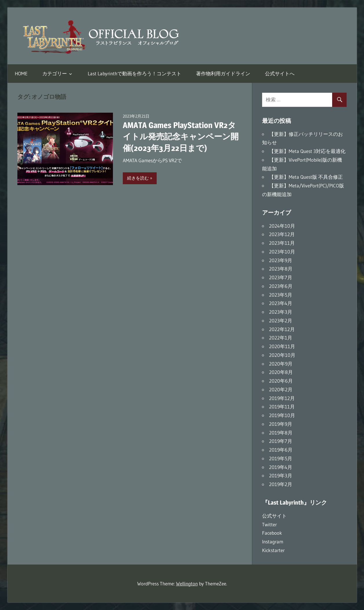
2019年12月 (282, 398)
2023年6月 (281, 286)
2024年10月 (282, 226)
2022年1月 (281, 338)
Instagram (273, 541)
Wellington (187, 583)
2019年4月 (281, 467)
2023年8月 (281, 269)
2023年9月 (281, 260)
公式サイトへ (280, 73)
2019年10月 (282, 415)
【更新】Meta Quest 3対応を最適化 (307, 151)
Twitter (269, 524)
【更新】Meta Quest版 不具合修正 (306, 177)
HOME (21, 73)
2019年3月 (281, 475)
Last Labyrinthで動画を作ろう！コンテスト (135, 73)
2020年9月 (281, 364)
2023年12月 (282, 234)
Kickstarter (273, 550)
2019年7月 (281, 441)
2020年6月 (281, 381)
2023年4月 (281, 303)
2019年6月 (281, 450)
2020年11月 (282, 346)
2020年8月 (281, 372)
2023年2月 (281, 320)
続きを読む (138, 178)
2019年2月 (281, 484)
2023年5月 (281, 295)
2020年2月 (281, 389)
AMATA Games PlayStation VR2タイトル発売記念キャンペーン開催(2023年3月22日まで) (181, 136)
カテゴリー (55, 73)
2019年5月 (281, 458)
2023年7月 (281, 277)
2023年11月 (282, 243)
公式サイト (274, 516)
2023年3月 (281, 312)
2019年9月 (281, 424)
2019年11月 (282, 407)
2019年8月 (281, 433)
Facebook (272, 533)
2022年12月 (282, 329)
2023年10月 (282, 252)
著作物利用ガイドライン (223, 73)
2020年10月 (282, 355)
